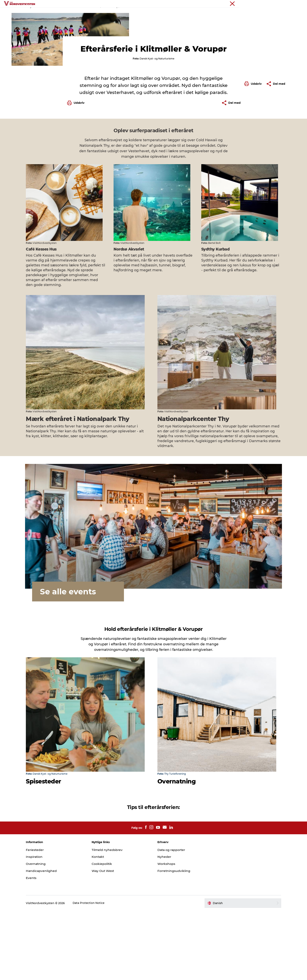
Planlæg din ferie (214, 13)
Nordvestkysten (269, 4)
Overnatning (186, 13)
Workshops (166, 933)
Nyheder (164, 926)
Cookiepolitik (105, 933)
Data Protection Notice (95, 972)
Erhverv (287, 4)
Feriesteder (89, 13)
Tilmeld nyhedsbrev (110, 919)
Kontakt (101, 926)
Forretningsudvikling (174, 940)
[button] (254, 177)
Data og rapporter (172, 919)
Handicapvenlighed (48, 940)
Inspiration (111, 13)
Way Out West (106, 940)
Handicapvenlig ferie (140, 13)
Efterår (65, 25)
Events (166, 13)
